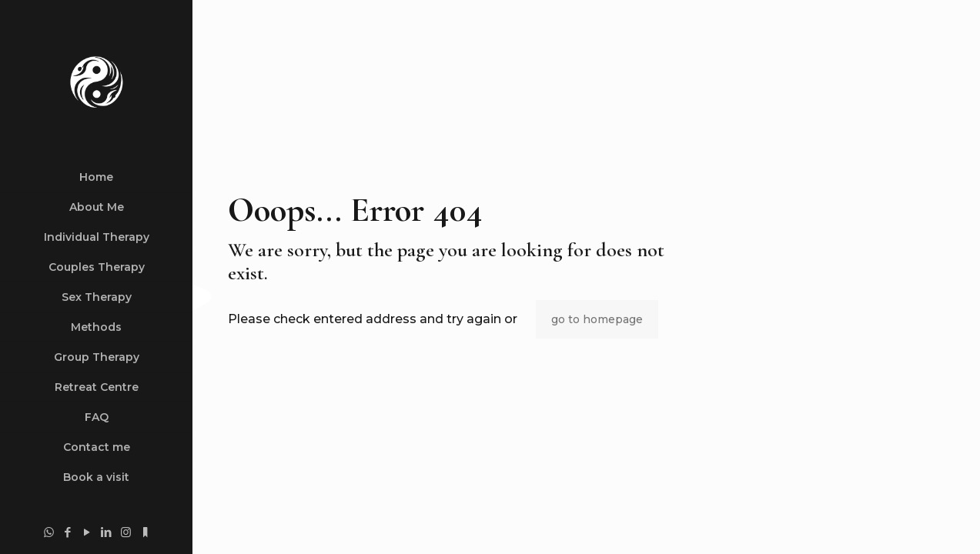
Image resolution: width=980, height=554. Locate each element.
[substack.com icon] (145, 532)
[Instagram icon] (126, 532)
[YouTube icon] (87, 532)
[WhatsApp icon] (49, 532)
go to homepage (597, 319)
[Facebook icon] (68, 532)
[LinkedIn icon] (107, 532)
